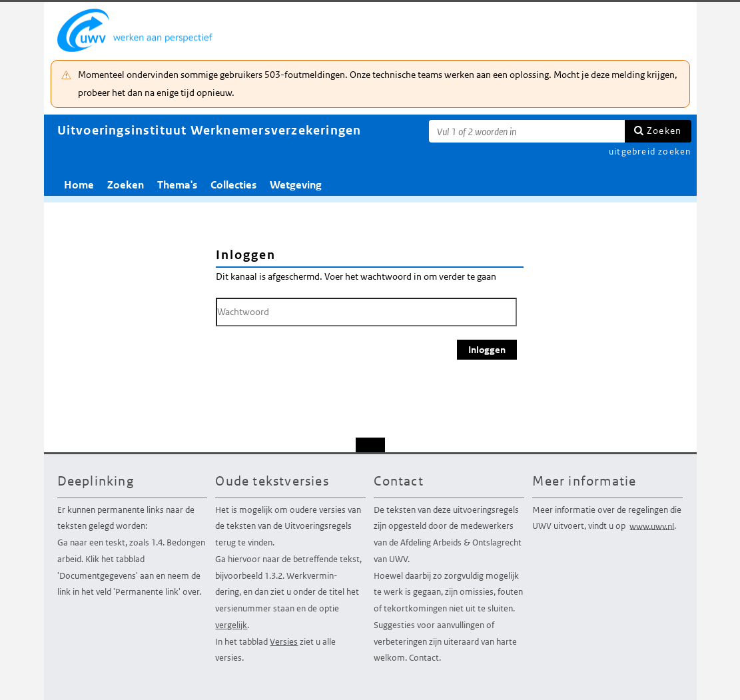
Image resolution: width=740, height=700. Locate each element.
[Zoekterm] (527, 131)
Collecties (233, 185)
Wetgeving (296, 185)
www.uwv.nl (652, 526)
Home (79, 185)
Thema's (177, 185)
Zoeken (664, 131)
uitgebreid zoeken (650, 152)
